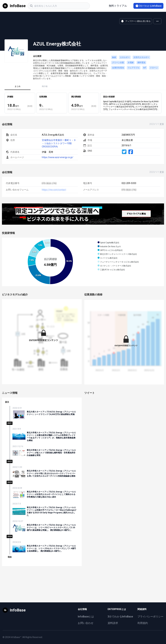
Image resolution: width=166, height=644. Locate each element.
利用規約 (143, 623)
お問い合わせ (86, 623)
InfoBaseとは (86, 617)
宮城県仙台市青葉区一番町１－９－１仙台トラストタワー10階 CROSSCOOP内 (59, 143)
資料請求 (113, 623)
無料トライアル (118, 6)
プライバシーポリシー (150, 617)
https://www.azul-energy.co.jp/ (58, 157)
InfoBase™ (16, 637)
